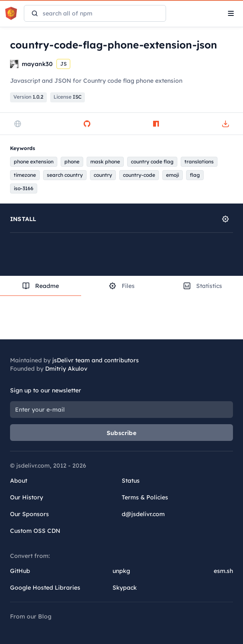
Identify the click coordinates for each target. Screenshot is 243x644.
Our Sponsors (29, 514)
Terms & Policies (145, 497)
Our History (27, 497)
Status (131, 481)
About (19, 481)
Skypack (125, 588)
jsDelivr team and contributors (96, 360)
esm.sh (223, 571)
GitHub (20, 571)
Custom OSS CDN (35, 531)
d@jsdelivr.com (143, 514)
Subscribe (121, 433)
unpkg (121, 571)
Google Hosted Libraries (45, 588)
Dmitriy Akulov (66, 369)
